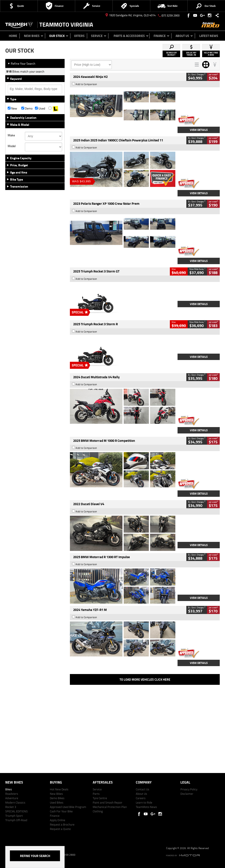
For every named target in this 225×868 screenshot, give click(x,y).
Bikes (9, 789)
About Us (184, 36)
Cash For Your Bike (61, 811)
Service (99, 36)
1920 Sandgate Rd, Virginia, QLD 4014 (131, 15)
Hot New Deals (59, 789)
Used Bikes (57, 802)
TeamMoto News (146, 807)
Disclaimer (187, 794)
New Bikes (34, 36)
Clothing (98, 811)
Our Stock (59, 36)
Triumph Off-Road (16, 820)
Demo (27, 108)
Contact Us (142, 789)
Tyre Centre (100, 798)
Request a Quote (60, 829)
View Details (199, 130)
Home (13, 36)
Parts (96, 794)
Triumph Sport (14, 816)
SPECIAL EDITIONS (16, 811)
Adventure (12, 798)
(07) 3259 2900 (171, 15)
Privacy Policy (189, 789)
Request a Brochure (62, 824)
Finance (161, 36)
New (12, 108)
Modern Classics (15, 802)
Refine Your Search (21, 63)
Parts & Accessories (131, 36)
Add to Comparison (86, 84)
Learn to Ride (144, 802)
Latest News (209, 36)
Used (40, 108)
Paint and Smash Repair (108, 802)
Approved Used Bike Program (68, 807)
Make (11, 135)
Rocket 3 (11, 807)
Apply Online (58, 820)
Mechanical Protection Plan (110, 807)
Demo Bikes (57, 798)
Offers (79, 36)
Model (12, 146)
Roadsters (12, 794)
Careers (141, 798)
